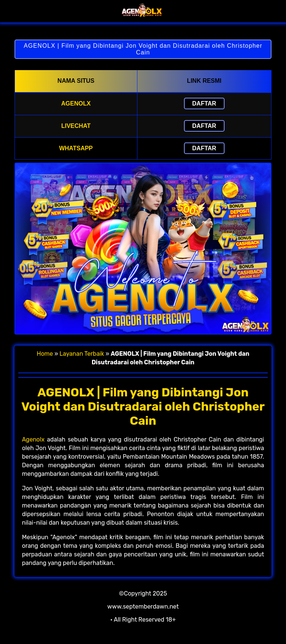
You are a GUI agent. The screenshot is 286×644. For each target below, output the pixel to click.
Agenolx (33, 439)
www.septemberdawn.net (143, 607)
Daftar (204, 103)
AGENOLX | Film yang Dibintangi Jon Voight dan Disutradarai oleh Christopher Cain (143, 49)
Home (45, 354)
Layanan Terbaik (82, 354)
